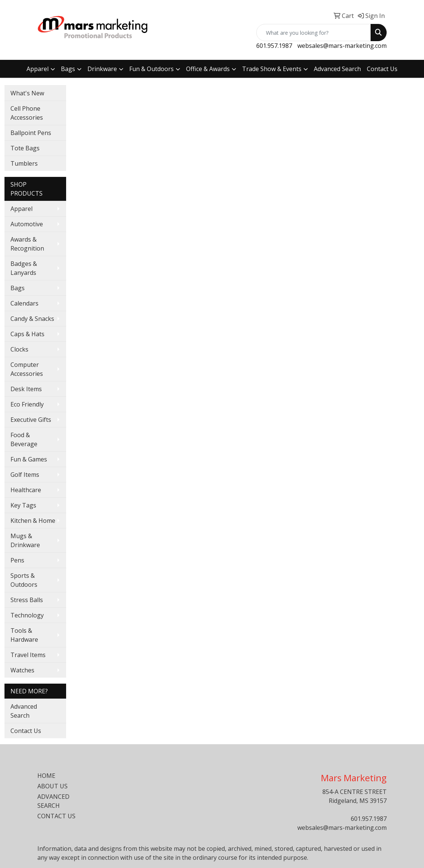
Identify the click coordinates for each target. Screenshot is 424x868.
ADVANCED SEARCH (53, 801)
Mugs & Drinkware (25, 540)
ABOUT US (52, 786)
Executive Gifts (31, 420)
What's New (27, 93)
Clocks (19, 349)
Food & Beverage (24, 439)
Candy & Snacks (32, 319)
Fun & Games (29, 459)
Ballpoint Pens (31, 133)
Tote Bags (25, 148)
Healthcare (26, 490)
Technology (27, 615)
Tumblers (24, 163)
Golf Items (25, 475)
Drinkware (102, 69)
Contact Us (382, 69)
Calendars (24, 303)
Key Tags (23, 505)
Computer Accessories (27, 369)
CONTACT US (56, 816)
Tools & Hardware (24, 635)
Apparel (38, 69)
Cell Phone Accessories (27, 113)
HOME (46, 776)
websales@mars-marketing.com (342, 46)
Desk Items (26, 389)
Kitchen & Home (33, 521)
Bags (68, 69)
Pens (17, 560)
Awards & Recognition (27, 244)
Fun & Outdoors (151, 69)
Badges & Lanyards (24, 268)
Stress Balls (27, 600)
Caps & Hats (27, 334)
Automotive (27, 224)
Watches (22, 670)
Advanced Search (337, 69)
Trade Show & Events (272, 69)
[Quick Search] (314, 33)
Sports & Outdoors (24, 580)
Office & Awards (208, 69)
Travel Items (28, 655)
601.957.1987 (274, 46)
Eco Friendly (27, 404)
